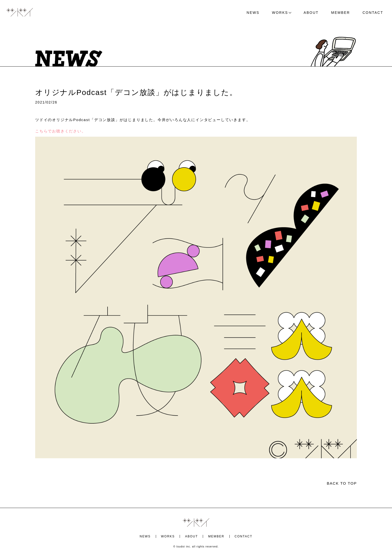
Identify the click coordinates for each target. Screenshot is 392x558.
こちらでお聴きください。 (61, 131)
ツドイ (20, 13)
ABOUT (311, 13)
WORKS (280, 13)
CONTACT (373, 13)
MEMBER (341, 13)
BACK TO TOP (342, 483)
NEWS (253, 13)
